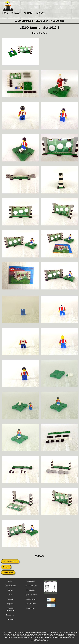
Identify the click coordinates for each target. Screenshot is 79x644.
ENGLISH (41, 13)
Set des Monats (31, 599)
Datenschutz (10, 615)
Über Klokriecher (10, 586)
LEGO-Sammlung (31, 586)
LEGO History (31, 608)
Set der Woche (31, 604)
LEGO (68, 634)
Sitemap (10, 590)
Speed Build (8, 572)
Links (10, 595)
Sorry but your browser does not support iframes (51, 588)
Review (6, 567)
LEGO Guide (31, 590)
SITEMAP (16, 13)
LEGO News (31, 581)
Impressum (10, 619)
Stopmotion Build (10, 561)
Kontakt (10, 599)
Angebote (10, 604)
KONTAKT (28, 13)
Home (10, 581)
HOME (5, 13)
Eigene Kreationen (31, 595)
